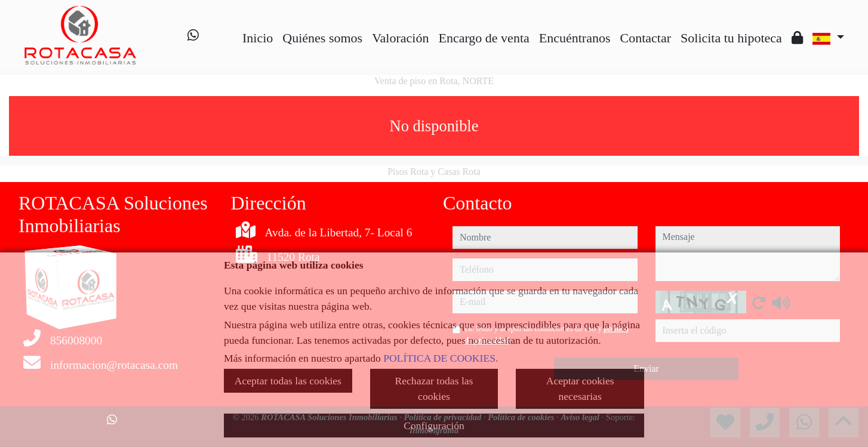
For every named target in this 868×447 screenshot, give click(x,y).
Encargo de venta (484, 38)
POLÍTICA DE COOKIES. (441, 358)
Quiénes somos (322, 38)
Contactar (646, 38)
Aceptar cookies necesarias (580, 389)
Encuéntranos (575, 38)
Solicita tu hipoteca (731, 38)
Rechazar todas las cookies (434, 389)
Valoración (400, 38)
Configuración (434, 426)
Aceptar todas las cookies (288, 381)
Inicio (258, 38)
